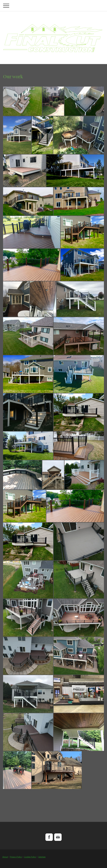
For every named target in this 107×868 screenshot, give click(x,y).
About (5, 857)
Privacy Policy (16, 857)
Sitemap (42, 857)
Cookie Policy (30, 857)
